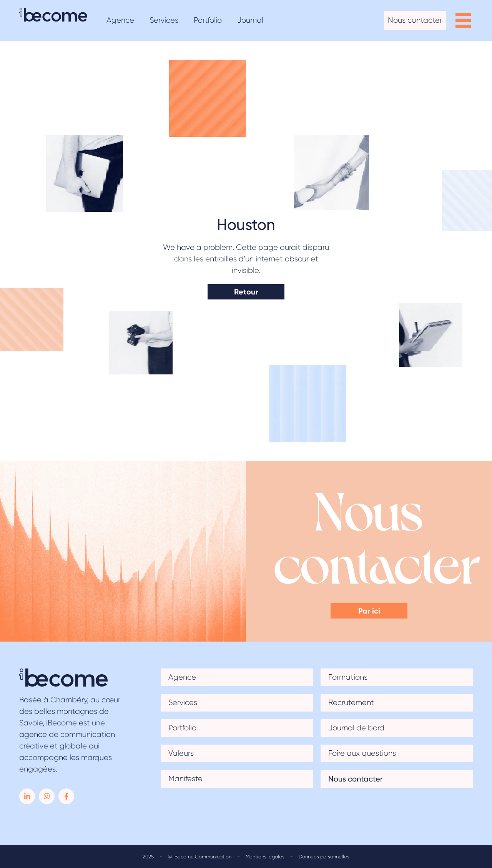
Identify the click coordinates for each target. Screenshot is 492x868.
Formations (348, 677)
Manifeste (185, 779)
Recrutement (351, 703)
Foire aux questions (362, 753)
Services (183, 703)
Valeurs (181, 753)
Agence (182, 677)
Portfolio (182, 728)
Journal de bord (356, 728)
